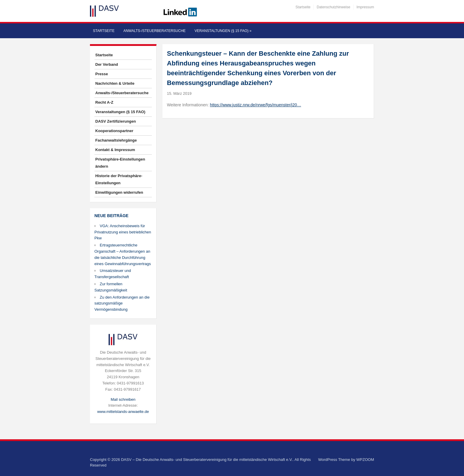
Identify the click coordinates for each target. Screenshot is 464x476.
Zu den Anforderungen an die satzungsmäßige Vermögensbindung (122, 303)
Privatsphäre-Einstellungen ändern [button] (120, 163)
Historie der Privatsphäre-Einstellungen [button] (119, 179)
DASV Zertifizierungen (116, 121)
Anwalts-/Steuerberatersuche (154, 31)
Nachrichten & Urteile (115, 83)
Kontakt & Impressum (115, 150)
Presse (102, 74)
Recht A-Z (104, 102)
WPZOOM (365, 460)
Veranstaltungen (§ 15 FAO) (223, 31)
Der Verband (107, 64)
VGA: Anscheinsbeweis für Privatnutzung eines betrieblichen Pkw (123, 232)
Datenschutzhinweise (333, 7)
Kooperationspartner (114, 131)
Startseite (303, 7)
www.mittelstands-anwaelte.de (123, 412)
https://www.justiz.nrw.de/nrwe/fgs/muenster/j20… (255, 105)
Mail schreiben (123, 399)
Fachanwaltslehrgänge (116, 140)
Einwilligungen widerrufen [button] (119, 192)
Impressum (365, 7)
